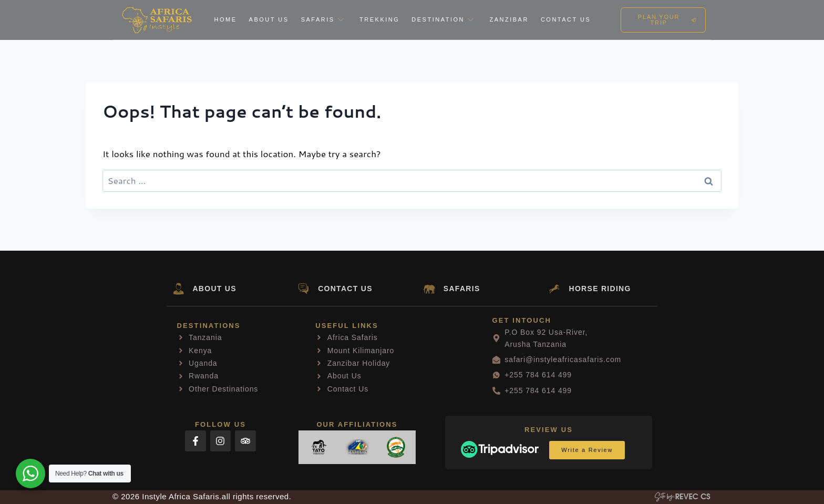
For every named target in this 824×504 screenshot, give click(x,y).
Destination (444, 19)
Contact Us (566, 19)
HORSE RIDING (600, 289)
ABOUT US (215, 289)
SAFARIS (462, 289)
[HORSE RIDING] (555, 289)
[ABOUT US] (178, 289)
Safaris (324, 19)
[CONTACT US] (303, 289)
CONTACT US (345, 289)
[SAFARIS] (429, 289)
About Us (269, 19)
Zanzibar (509, 19)
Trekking (379, 19)
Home (226, 19)
